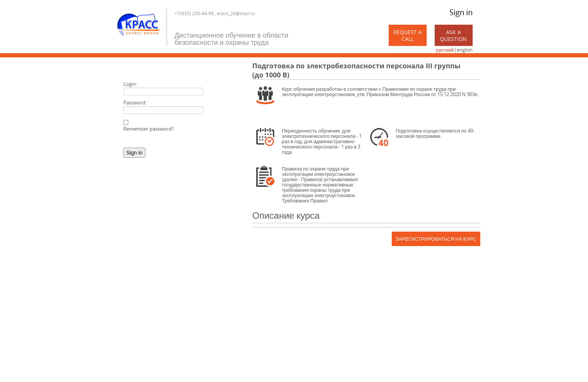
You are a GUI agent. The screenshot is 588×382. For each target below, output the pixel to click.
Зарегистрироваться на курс (436, 239)
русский (445, 50)
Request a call (408, 36)
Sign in (461, 12)
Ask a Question (453, 36)
